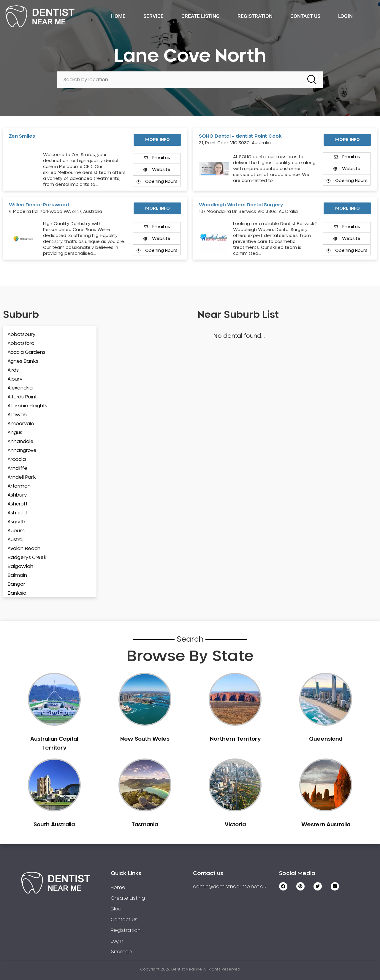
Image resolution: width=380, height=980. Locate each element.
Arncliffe (17, 468)
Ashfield (17, 513)
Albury (15, 379)
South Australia (54, 825)
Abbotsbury (22, 334)
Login (345, 16)
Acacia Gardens (26, 352)
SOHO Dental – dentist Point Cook (240, 136)
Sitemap (121, 952)
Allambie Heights (27, 406)
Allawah (17, 415)
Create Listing (201, 16)
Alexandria (20, 388)
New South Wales (145, 739)
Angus (15, 433)
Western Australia (326, 825)
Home (118, 16)
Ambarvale (21, 424)
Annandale (20, 442)
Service (153, 16)
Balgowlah (20, 566)
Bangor (16, 584)
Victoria (235, 825)
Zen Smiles (22, 136)
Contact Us (305, 16)
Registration (255, 16)
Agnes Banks (23, 361)
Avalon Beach (24, 549)
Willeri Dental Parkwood (39, 205)
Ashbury (17, 495)
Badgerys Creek (27, 557)
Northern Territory (235, 739)
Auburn (16, 531)
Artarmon (19, 486)
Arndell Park (22, 477)
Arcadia (17, 459)
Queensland (326, 739)
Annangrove (22, 450)
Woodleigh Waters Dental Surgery (241, 205)
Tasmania (145, 825)
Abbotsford (21, 343)
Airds (13, 370)
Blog (116, 909)
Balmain (17, 575)
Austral (15, 540)
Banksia (17, 593)
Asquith (16, 522)
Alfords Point (22, 397)
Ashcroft (18, 504)
